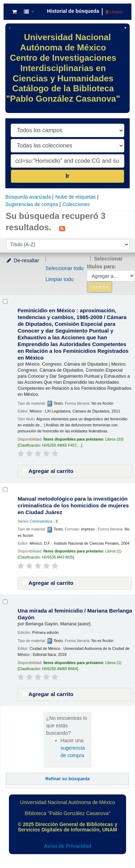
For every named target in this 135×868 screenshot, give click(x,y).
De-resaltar (22, 260)
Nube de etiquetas (76, 197)
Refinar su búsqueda (67, 779)
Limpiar (114, 12)
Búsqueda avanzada (28, 197)
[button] (14, 12)
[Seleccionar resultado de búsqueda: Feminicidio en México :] (5, 301)
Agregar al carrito (48, 471)
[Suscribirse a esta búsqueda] (62, 228)
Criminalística (41, 521)
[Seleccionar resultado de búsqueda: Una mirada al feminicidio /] (5, 602)
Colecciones (76, 204)
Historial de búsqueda (73, 11)
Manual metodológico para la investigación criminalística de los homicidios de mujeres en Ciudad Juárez (73, 505)
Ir (67, 176)
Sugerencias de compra (32, 204)
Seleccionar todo (65, 268)
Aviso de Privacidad (67, 846)
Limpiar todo (60, 279)
